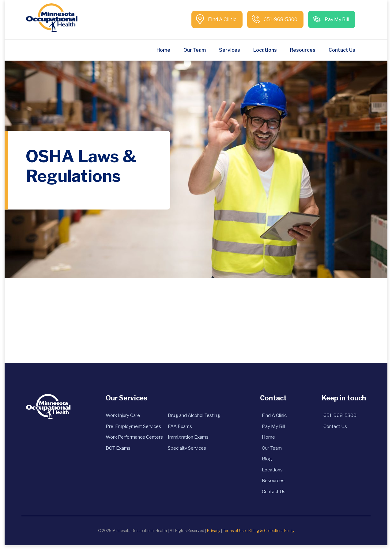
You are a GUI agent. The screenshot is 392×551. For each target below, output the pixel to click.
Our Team (195, 50)
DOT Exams (112, 450)
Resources (303, 50)
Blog (270, 462)
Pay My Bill (336, 19)
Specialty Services (191, 450)
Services (230, 50)
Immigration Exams (192, 439)
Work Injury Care (119, 416)
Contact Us (342, 50)
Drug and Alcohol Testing (199, 416)
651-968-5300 (280, 19)
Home (163, 50)
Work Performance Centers (132, 439)
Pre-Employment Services (130, 427)
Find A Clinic (222, 19)
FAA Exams (182, 427)
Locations (265, 50)
